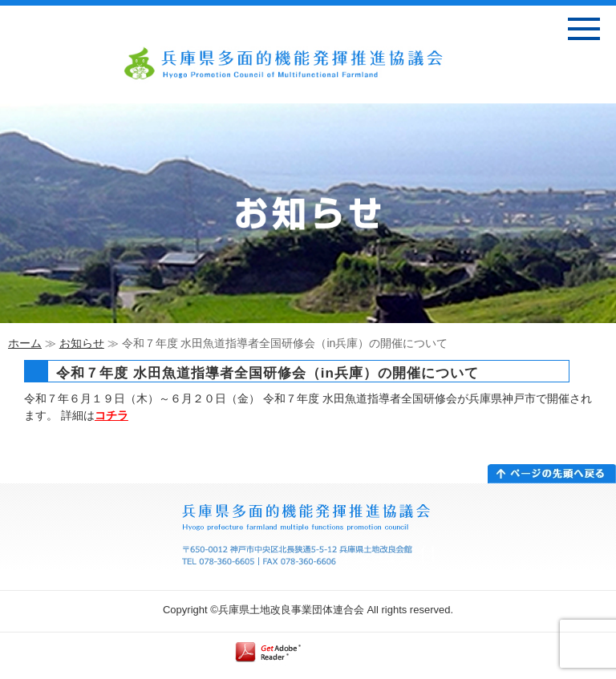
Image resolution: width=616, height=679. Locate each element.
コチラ (111, 415)
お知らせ (82, 343)
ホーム (25, 343)
